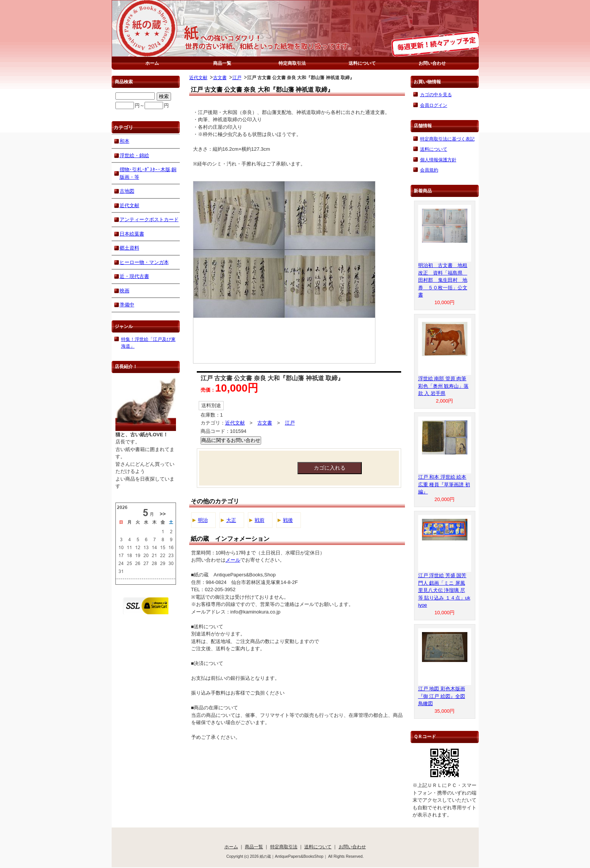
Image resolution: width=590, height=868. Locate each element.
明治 (203, 520)
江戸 (237, 77)
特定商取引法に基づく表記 (447, 139)
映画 (125, 291)
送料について (362, 63)
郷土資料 (129, 248)
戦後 (288, 520)
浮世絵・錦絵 (134, 155)
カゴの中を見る (436, 94)
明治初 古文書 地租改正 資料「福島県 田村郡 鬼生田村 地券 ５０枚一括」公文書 (443, 280)
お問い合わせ (432, 63)
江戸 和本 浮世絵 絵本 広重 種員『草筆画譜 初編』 (444, 484)
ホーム (152, 63)
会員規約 (429, 170)
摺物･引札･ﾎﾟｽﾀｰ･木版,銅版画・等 (148, 173)
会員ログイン (434, 105)
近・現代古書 (134, 276)
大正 (231, 520)
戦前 (260, 520)
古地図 (127, 191)
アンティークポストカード (149, 219)
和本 (125, 141)
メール (233, 560)
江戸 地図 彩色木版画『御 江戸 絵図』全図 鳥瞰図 (442, 696)
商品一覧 (222, 63)
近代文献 (198, 77)
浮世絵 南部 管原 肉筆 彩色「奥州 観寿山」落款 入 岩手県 (444, 386)
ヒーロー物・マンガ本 (144, 262)
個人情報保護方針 (438, 160)
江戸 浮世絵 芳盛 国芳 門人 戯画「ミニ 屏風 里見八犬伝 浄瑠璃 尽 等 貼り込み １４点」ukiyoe (444, 590)
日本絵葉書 (132, 234)
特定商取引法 (292, 63)
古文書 (220, 77)
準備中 (127, 305)
